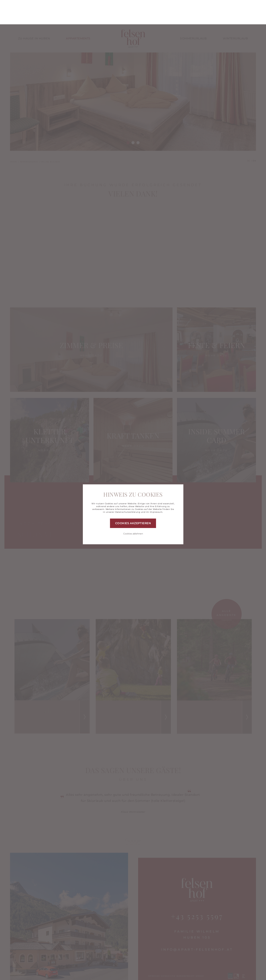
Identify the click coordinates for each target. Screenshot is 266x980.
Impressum (156, 488)
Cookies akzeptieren (133, 499)
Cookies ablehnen (133, 509)
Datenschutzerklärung (128, 488)
